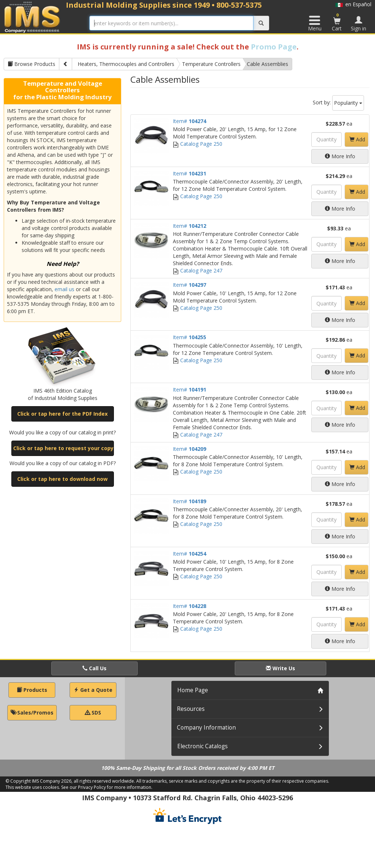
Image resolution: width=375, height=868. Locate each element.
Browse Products (31, 64)
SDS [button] (93, 713)
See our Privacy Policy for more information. (107, 787)
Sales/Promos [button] (32, 713)
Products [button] (32, 690)
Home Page (193, 690)
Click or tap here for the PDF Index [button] (62, 414)
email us (64, 289)
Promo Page (274, 47)
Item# (190, 121)
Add (357, 139)
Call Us (94, 668)
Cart (337, 22)
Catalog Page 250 (198, 144)
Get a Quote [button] (93, 690)
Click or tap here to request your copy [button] (63, 448)
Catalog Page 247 (198, 270)
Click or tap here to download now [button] (62, 479)
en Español (353, 4)
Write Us (281, 668)
